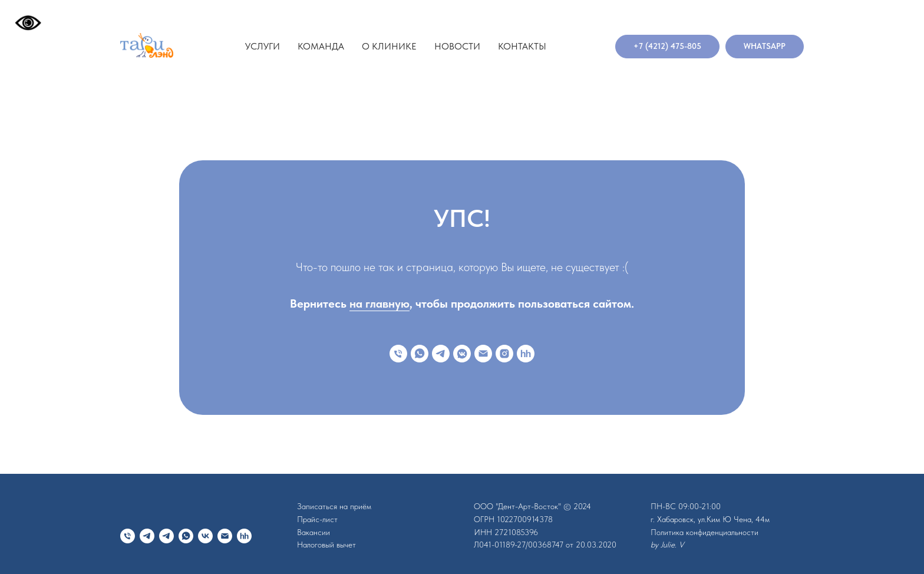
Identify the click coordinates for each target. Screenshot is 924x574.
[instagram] (504, 354)
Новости (457, 46)
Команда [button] (321, 46)
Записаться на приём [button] (334, 506)
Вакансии (313, 532)
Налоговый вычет (326, 545)
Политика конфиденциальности (704, 532)
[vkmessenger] (462, 354)
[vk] (205, 536)
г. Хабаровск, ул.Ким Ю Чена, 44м (710, 519)
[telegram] (441, 354)
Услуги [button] (263, 46)
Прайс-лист (317, 519)
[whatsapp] (420, 354)
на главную (379, 304)
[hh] (526, 354)
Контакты (522, 46)
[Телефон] (398, 354)
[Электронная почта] (483, 354)
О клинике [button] (389, 46)
